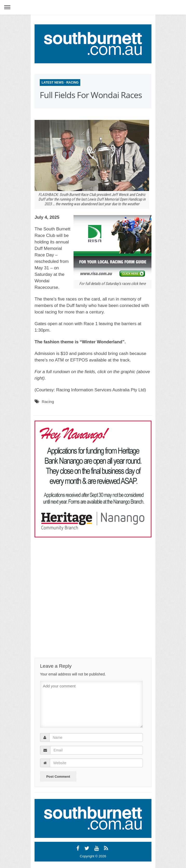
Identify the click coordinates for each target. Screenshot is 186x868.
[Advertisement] (81, 588)
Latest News (53, 83)
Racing (72, 83)
